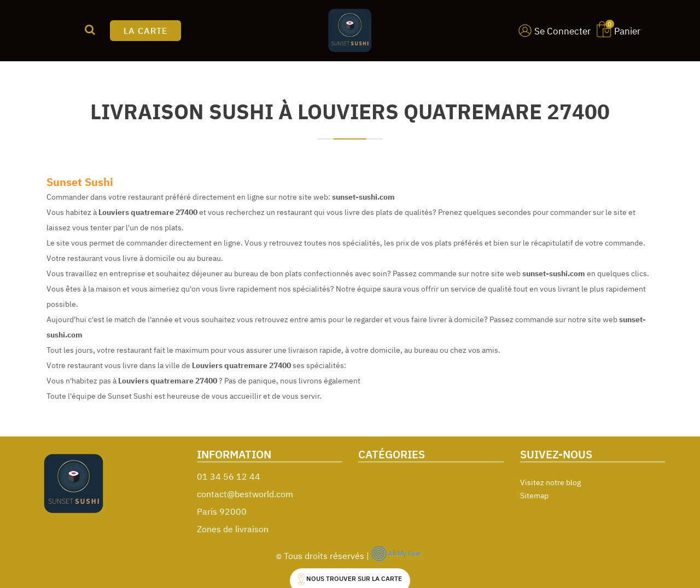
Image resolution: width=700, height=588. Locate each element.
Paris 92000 (222, 511)
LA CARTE (145, 31)
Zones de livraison (233, 529)
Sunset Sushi (80, 182)
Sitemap (534, 496)
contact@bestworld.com (245, 494)
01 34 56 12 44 (229, 476)
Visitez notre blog (550, 482)
